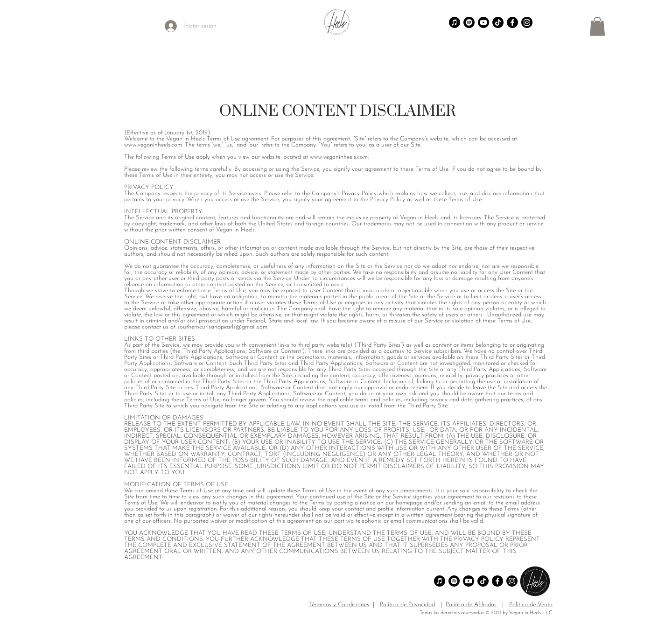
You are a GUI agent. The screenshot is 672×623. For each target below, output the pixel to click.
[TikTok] (576, 8)
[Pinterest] (587, 8)
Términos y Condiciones (339, 605)
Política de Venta (531, 605)
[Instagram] (597, 8)
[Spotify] (469, 22)
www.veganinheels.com (153, 145)
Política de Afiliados (471, 605)
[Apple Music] (455, 22)
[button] (597, 26)
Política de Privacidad (407, 605)
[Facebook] (619, 8)
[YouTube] (608, 8)
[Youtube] (483, 22)
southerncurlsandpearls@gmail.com (222, 327)
